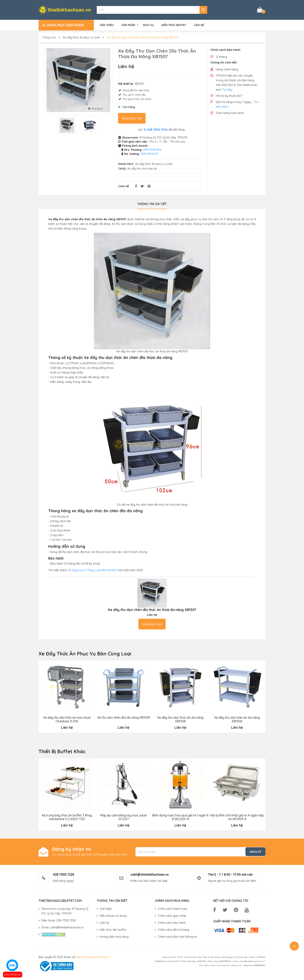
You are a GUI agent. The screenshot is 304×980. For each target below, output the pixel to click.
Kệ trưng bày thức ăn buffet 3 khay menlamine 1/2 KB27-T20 (67, 817)
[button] (203, 10)
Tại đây (227, 89)
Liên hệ (199, 25)
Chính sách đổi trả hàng (174, 929)
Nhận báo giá (132, 118)
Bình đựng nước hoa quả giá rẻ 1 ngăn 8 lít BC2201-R (180, 817)
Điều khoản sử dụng (113, 915)
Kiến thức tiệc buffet (113, 929)
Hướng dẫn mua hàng (114, 936)
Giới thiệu (107, 25)
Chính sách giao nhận (172, 915)
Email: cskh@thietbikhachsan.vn (63, 927)
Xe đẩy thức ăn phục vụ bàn (81, 37)
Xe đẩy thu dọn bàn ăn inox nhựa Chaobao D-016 (67, 719)
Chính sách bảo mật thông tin (177, 936)
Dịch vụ (148, 25)
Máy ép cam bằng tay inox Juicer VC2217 (123, 817)
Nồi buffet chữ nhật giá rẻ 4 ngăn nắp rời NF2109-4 (237, 817)
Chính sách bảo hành (172, 922)
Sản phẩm (128, 25)
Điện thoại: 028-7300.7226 (59, 920)
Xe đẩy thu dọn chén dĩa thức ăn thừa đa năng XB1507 (143, 37)
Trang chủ (49, 37)
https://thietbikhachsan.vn (93, 957)
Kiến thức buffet (174, 25)
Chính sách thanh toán (173, 908)
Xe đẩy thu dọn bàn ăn (142, 168)
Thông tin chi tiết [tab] (152, 204)
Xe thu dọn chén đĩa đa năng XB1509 (123, 717)
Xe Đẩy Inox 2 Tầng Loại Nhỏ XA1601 (92, 570)
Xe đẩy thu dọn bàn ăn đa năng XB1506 (237, 719)
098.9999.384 (152, 149)
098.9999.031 (13, 975)
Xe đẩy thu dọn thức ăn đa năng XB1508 (180, 719)
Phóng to (95, 108)
